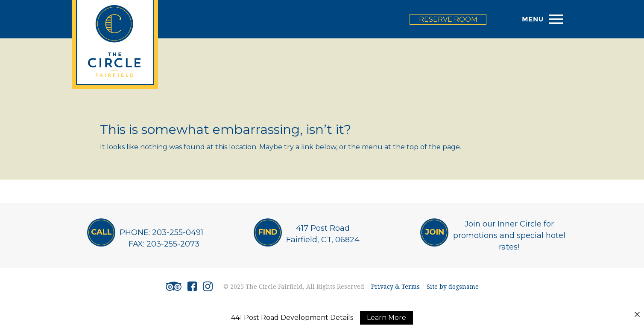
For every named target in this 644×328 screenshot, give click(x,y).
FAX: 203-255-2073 (164, 244)
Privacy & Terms (395, 286)
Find (268, 232)
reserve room (448, 19)
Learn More (386, 318)
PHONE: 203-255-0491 (161, 232)
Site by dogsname (453, 286)
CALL (101, 232)
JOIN (435, 232)
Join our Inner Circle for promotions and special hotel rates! (509, 235)
